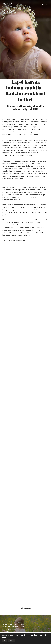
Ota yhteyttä (7, 240)
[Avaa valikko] (45, 4)
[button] (13, 275)
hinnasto (26, 608)
